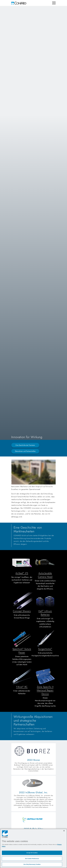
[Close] (64, 831)
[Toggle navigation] (54, 3)
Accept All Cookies (32, 853)
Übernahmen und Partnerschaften (25, 451)
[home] (19, 3)
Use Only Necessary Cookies (32, 864)
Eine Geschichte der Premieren (25, 445)
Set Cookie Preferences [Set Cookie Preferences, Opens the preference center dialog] (32, 859)
